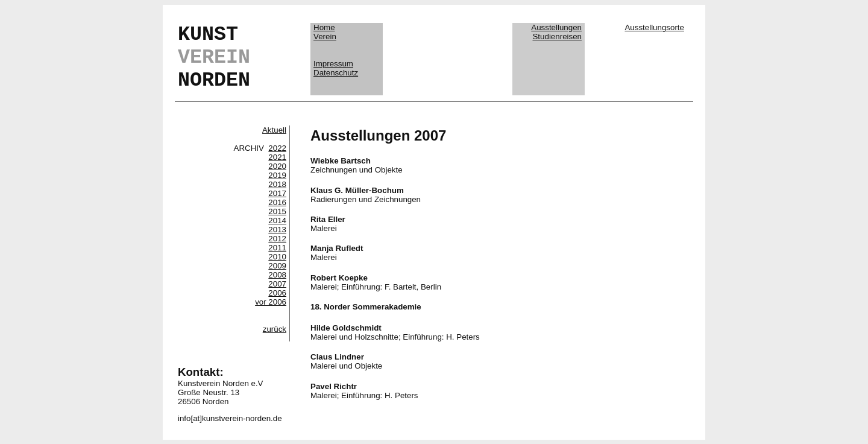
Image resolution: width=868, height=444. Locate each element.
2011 (277, 248)
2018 (277, 184)
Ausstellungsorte (654, 27)
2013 (277, 230)
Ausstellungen (556, 27)
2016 (277, 202)
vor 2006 (271, 302)
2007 (277, 284)
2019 (277, 175)
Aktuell (274, 130)
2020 (277, 166)
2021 (277, 157)
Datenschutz (336, 73)
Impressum (333, 64)
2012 (277, 239)
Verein (325, 36)
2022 (277, 148)
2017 (277, 193)
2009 (277, 266)
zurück (275, 329)
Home (324, 27)
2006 (277, 293)
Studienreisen (557, 36)
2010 (277, 257)
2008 (277, 275)
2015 (277, 211)
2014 (277, 220)
